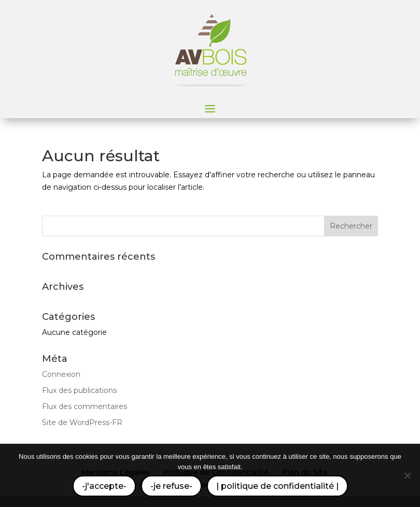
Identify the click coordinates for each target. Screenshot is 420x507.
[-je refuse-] (407, 475)
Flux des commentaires (85, 406)
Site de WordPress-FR (82, 422)
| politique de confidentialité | (277, 486)
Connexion (61, 374)
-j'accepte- (104, 486)
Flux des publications (79, 390)
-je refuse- (171, 486)
